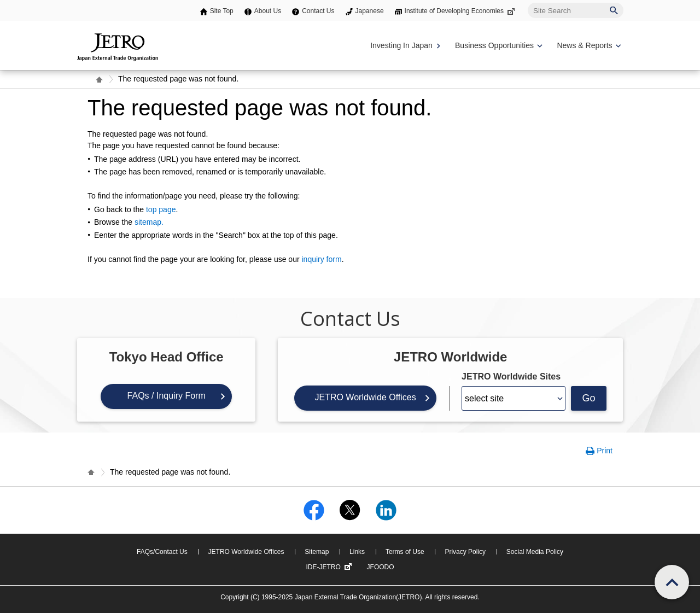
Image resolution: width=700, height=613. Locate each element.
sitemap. (149, 222)
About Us (268, 11)
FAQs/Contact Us (162, 552)
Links (357, 552)
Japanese (370, 11)
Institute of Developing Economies (461, 11)
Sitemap (317, 552)
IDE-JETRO (330, 567)
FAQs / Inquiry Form (167, 396)
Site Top (222, 11)
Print (605, 451)
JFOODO (381, 567)
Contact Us (318, 11)
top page (161, 209)
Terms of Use (405, 552)
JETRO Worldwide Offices (365, 397)
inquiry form (321, 259)
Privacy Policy (465, 552)
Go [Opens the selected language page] (589, 398)
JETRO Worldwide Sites (511, 376)
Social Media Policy (535, 552)
